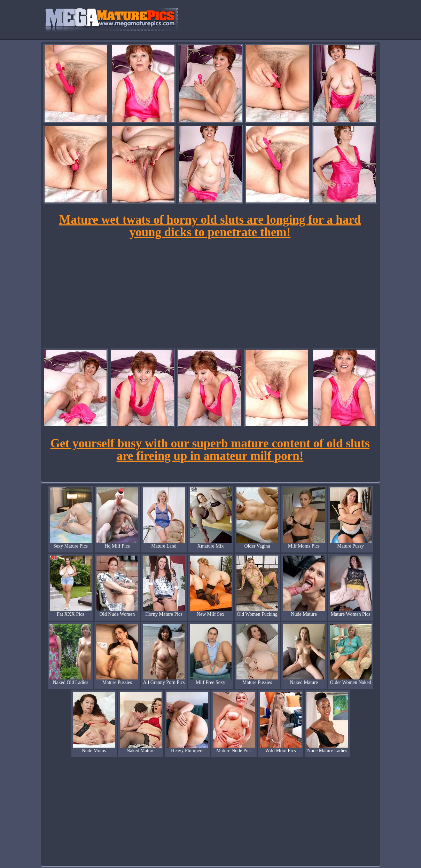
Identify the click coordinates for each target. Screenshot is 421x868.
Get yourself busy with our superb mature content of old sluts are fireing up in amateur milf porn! (210, 450)
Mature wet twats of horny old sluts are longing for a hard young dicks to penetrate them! (210, 226)
